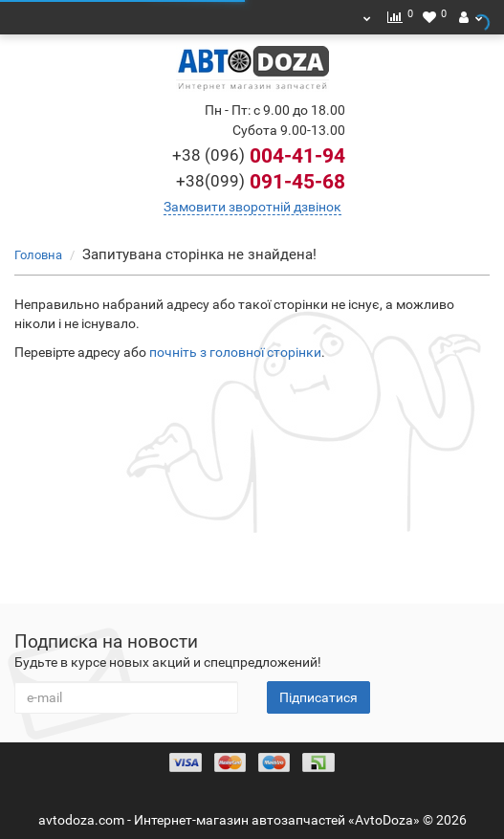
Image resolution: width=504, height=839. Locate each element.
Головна (38, 255)
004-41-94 (259, 156)
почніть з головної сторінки (235, 352)
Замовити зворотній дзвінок (252, 207)
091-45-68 (261, 182)
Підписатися (318, 697)
